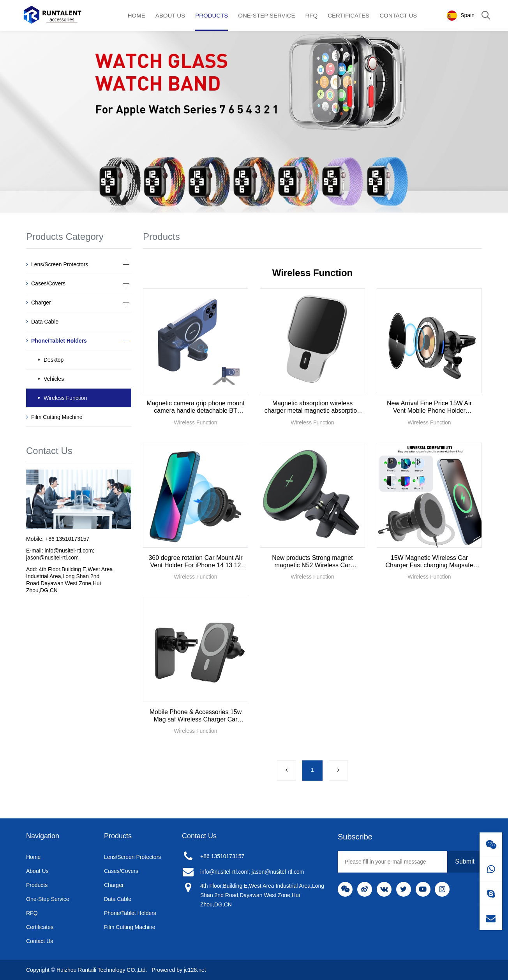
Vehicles (54, 379)
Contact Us (398, 15)
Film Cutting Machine (54, 417)
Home (137, 15)
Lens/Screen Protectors (57, 264)
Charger (39, 303)
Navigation (43, 836)
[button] (126, 264)
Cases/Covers (46, 283)
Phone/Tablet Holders (56, 341)
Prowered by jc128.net (179, 970)
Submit (465, 861)
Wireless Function (65, 398)
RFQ (312, 15)
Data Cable (42, 322)
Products (212, 15)
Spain (460, 16)
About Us (170, 15)
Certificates (348, 15)
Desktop (54, 360)
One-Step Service (266, 15)
